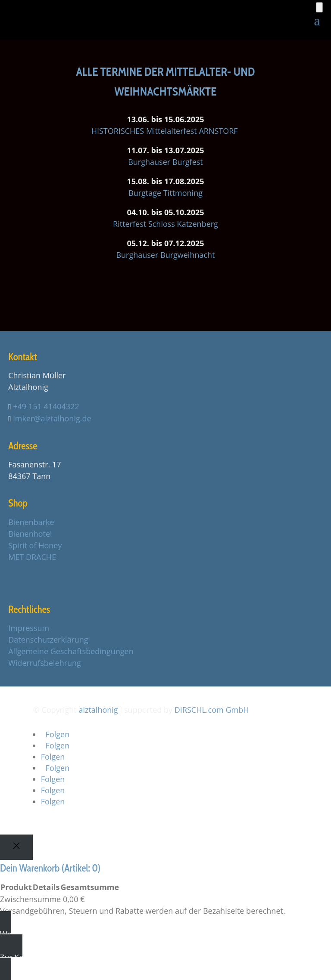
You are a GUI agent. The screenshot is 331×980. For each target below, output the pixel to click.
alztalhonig (98, 710)
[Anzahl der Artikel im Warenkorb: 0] (319, 7)
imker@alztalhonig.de (52, 418)
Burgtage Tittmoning (165, 193)
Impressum (29, 628)
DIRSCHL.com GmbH (212, 710)
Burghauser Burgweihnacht (165, 255)
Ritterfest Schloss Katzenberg (165, 224)
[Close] (16, 847)
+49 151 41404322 (46, 406)
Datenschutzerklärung (48, 640)
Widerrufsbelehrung (45, 663)
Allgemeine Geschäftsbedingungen (71, 651)
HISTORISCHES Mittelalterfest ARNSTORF (166, 131)
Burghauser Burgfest (165, 162)
